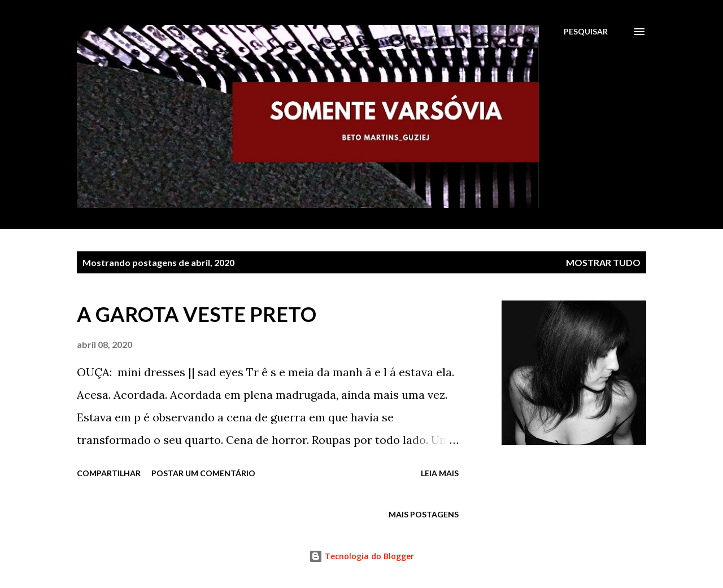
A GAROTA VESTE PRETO (197, 314)
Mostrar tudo (603, 262)
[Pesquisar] (586, 32)
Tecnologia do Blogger (361, 556)
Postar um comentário (203, 473)
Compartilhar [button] (109, 473)
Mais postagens (424, 514)
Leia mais (440, 473)
